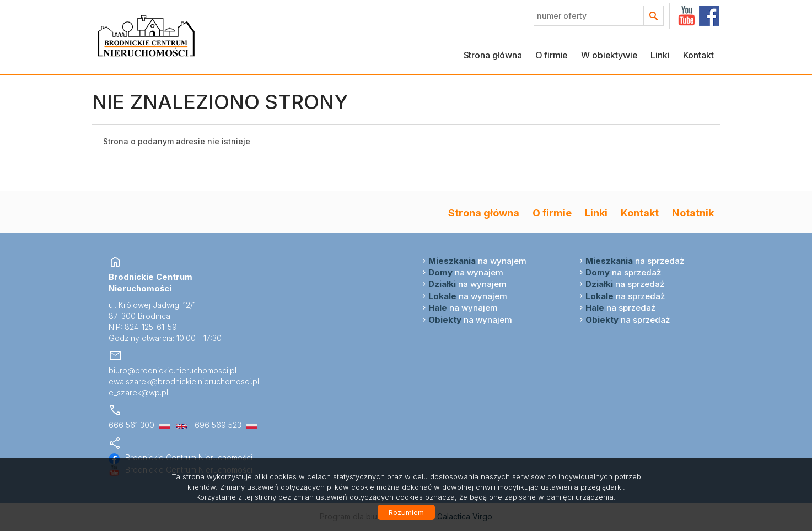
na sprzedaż (635, 261)
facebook (709, 16)
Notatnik (693, 213)
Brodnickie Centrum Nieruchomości (181, 457)
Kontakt (698, 55)
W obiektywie (609, 55)
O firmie (552, 55)
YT (687, 16)
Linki (660, 55)
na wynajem (477, 261)
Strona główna (493, 55)
